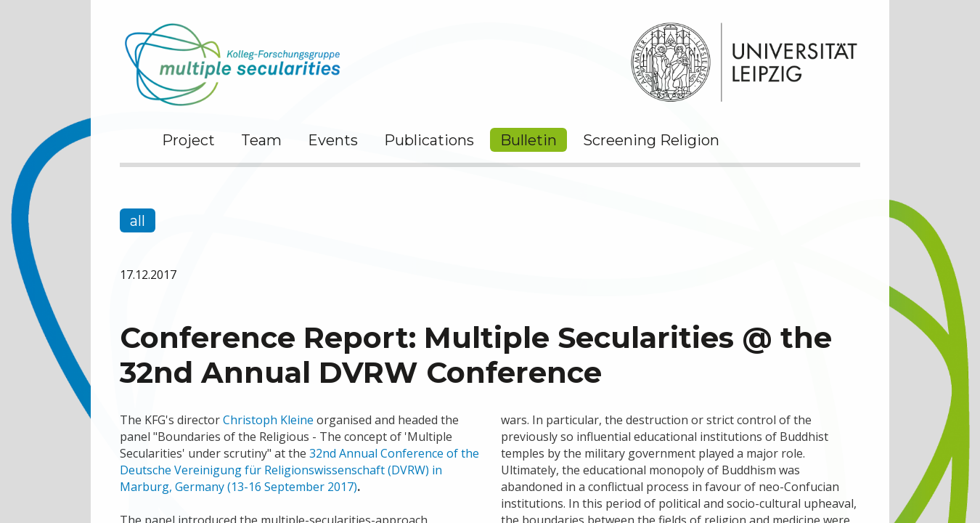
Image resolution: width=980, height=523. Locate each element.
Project (188, 140)
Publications (429, 140)
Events (333, 140)
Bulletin (528, 140)
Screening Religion (651, 140)
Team (261, 140)
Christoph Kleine (268, 420)
